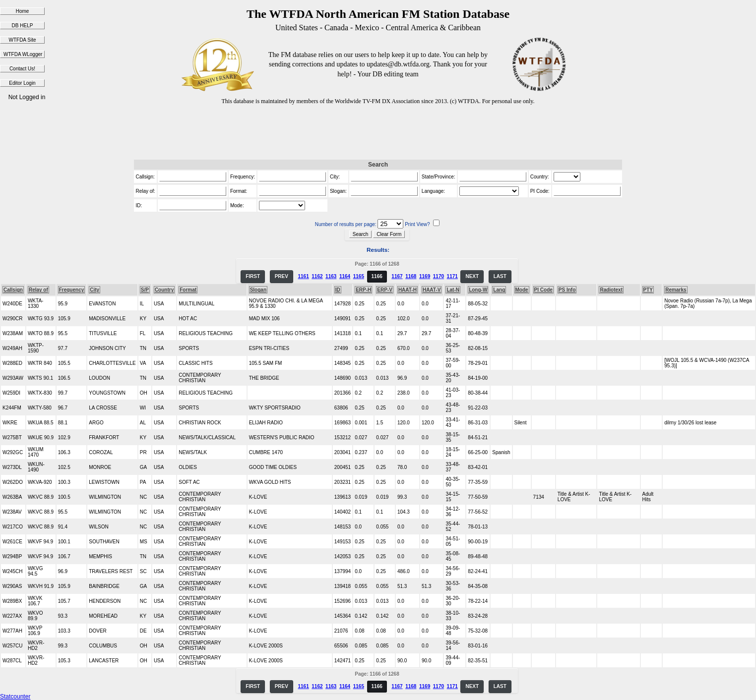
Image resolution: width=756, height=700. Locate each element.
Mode (522, 290)
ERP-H (363, 290)
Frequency (72, 290)
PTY (648, 290)
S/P (145, 290)
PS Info (567, 290)
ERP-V (385, 290)
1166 (377, 276)
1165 (359, 276)
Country (164, 290)
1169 (425, 276)
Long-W (478, 290)
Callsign (13, 290)
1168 (411, 276)
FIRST (253, 276)
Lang (499, 290)
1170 (439, 276)
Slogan (258, 290)
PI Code (543, 290)
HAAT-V (432, 290)
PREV (282, 276)
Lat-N (453, 290)
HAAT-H (408, 290)
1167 (397, 276)
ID (338, 290)
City (94, 290)
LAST (500, 276)
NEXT (472, 276)
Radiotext (611, 290)
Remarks (676, 290)
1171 (452, 276)
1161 (303, 276)
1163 (331, 276)
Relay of (38, 290)
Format (188, 290)
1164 (345, 276)
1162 (317, 276)
